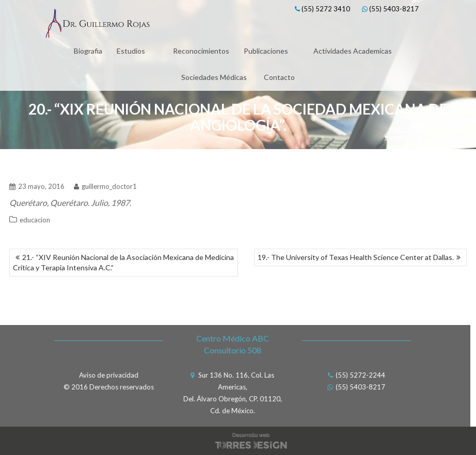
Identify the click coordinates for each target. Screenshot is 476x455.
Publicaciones (266, 51)
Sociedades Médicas (214, 77)
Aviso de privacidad (106, 375)
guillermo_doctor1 (105, 184)
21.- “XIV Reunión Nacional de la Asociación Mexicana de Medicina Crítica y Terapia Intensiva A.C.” (123, 262)
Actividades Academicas (353, 51)
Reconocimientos (201, 51)
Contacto (279, 77)
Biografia (88, 51)
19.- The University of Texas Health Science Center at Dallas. (356, 257)
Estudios (131, 51)
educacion (35, 218)
